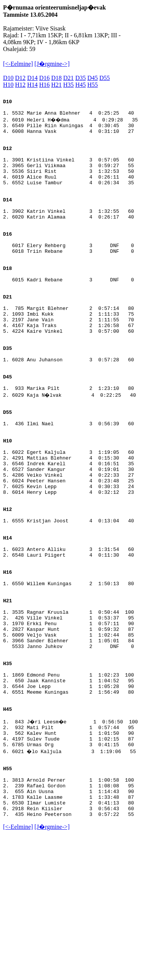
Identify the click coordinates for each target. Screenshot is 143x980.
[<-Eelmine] (18, 64)
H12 (21, 85)
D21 (69, 78)
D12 (21, 78)
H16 (45, 85)
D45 (93, 78)
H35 (69, 85)
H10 (8, 85)
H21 (56, 85)
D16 (45, 78)
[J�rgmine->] (52, 64)
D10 (8, 78)
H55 (93, 85)
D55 (105, 78)
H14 (32, 85)
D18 (56, 78)
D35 (80, 78)
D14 (32, 78)
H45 (80, 85)
